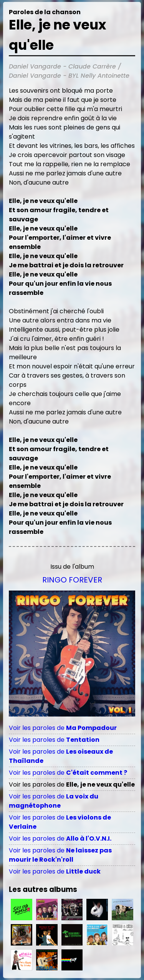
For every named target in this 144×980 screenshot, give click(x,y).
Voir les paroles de (63, 728)
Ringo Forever (72, 580)
